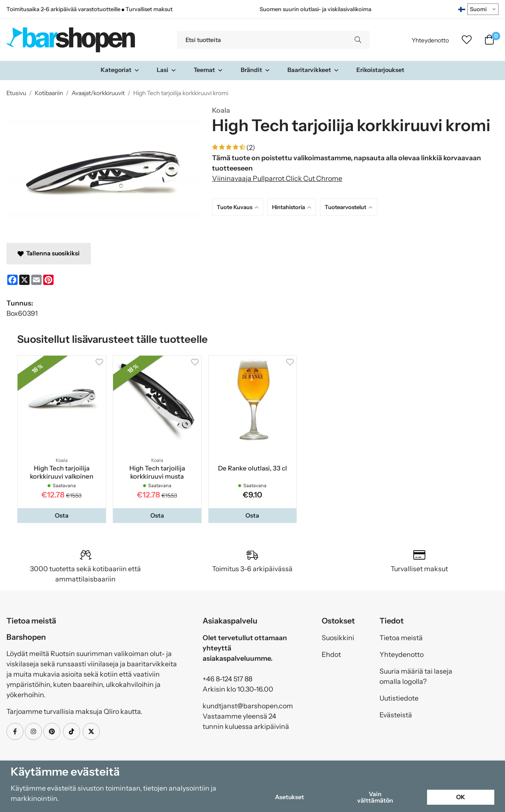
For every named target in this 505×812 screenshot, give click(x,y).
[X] (24, 280)
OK (461, 797)
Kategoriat (120, 70)
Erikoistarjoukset (380, 70)
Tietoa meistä (401, 638)
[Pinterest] (48, 280)
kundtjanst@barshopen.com (248, 706)
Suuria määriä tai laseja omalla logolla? (416, 676)
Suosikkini (338, 638)
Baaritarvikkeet (313, 70)
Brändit (255, 70)
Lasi (167, 70)
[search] (358, 40)
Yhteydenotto (430, 40)
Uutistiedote (399, 698)
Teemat (208, 70)
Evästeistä (396, 715)
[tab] (240, 207)
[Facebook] (12, 280)
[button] (62, 515)
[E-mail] (36, 280)
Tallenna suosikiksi (49, 253)
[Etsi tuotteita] (261, 40)
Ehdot (331, 654)
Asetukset (290, 797)
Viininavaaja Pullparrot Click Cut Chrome (277, 178)
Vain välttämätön (375, 797)
